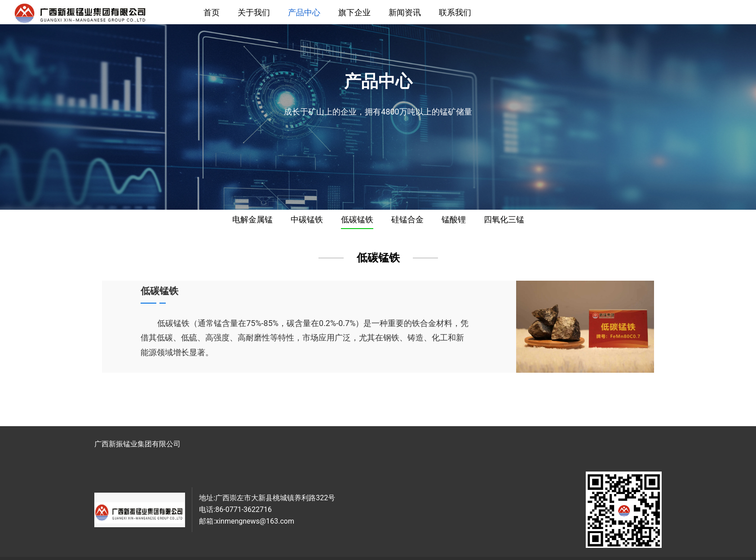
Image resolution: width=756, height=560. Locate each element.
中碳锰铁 (307, 219)
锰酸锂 (454, 219)
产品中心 (304, 12)
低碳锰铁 (357, 219)
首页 (212, 12)
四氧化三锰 (504, 219)
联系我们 (455, 12)
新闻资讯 (405, 12)
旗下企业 (354, 12)
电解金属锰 (252, 219)
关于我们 (254, 12)
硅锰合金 (407, 219)
